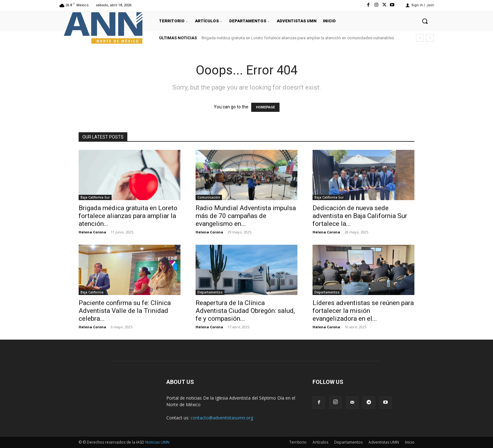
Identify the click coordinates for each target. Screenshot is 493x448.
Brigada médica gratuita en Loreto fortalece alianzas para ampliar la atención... (128, 216)
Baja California (92, 292)
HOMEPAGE (265, 107)
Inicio (410, 442)
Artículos (320, 442)
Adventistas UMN (384, 442)
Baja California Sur (95, 197)
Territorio (298, 442)
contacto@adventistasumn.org (222, 418)
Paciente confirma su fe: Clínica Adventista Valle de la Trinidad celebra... (125, 311)
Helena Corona (92, 232)
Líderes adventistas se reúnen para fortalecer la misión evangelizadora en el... (363, 311)
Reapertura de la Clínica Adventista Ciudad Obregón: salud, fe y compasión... (245, 311)
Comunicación (209, 197)
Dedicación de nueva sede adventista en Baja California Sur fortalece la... (360, 216)
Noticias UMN (157, 442)
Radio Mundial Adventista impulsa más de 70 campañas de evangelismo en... (246, 216)
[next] (430, 38)
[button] (425, 21)
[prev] (420, 38)
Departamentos (210, 292)
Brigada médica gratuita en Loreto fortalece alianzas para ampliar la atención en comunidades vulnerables (298, 38)
